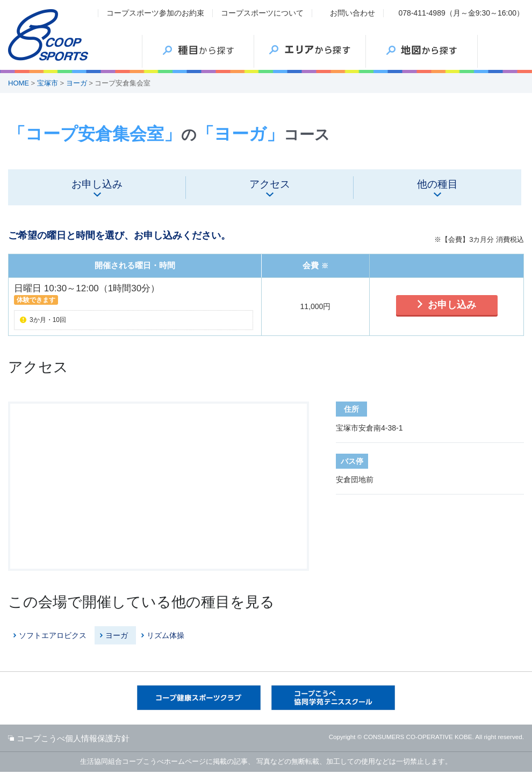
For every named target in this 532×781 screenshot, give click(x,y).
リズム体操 (166, 635)
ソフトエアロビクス (53, 635)
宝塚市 (48, 83)
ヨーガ (77, 83)
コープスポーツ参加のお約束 (155, 13)
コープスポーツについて (262, 13)
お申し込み (452, 305)
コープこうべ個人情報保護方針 (73, 738)
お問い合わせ (353, 13)
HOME (19, 83)
